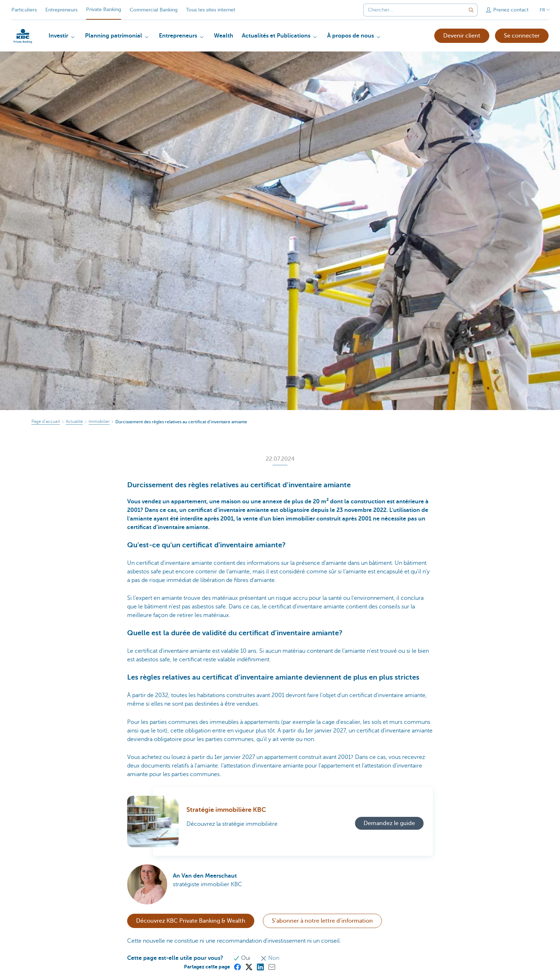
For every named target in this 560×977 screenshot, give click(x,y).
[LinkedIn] (260, 967)
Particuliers (24, 10)
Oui (242, 958)
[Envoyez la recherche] (471, 10)
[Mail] (271, 967)
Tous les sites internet (211, 10)
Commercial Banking (154, 10)
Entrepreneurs (61, 10)
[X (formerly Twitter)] (249, 967)
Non (270, 958)
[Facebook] (237, 967)
